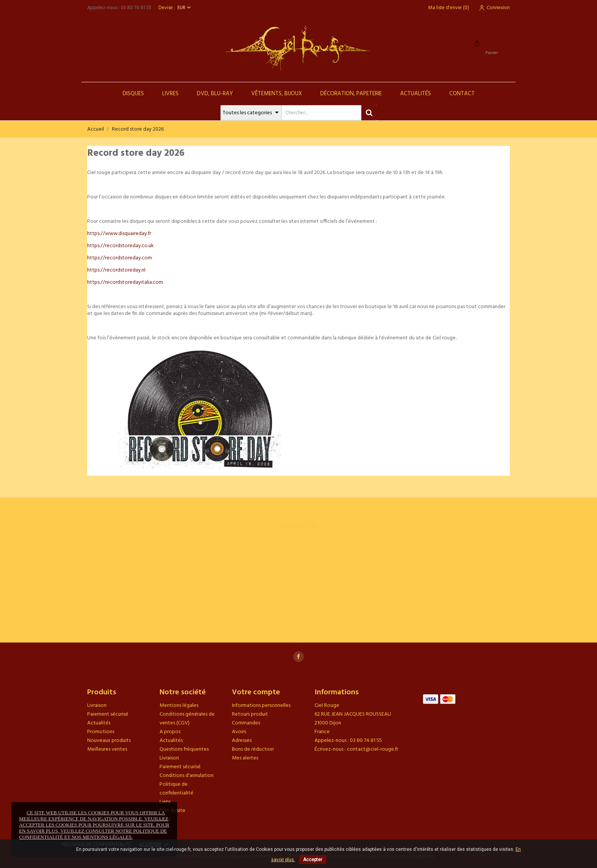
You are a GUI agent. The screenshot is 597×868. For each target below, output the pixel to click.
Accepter (313, 860)
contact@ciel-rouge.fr (373, 749)
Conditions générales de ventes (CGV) (187, 719)
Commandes (246, 723)
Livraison (97, 706)
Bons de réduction (253, 749)
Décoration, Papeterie (351, 94)
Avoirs (239, 732)
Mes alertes (245, 758)
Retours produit (250, 714)
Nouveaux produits (109, 741)
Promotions (101, 732)
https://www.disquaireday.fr (119, 234)
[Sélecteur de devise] (185, 8)
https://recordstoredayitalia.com (125, 282)
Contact (462, 94)
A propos (170, 732)
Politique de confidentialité (176, 789)
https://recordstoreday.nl (116, 270)
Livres (170, 94)
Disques (133, 94)
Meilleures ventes (107, 749)
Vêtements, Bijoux (277, 94)
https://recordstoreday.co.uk (121, 246)
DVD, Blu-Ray (215, 94)
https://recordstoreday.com (120, 258)
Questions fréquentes (184, 749)
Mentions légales (179, 706)
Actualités (416, 94)
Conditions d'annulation (187, 776)
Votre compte (256, 692)
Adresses (242, 741)
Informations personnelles (261, 706)
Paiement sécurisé (108, 714)
